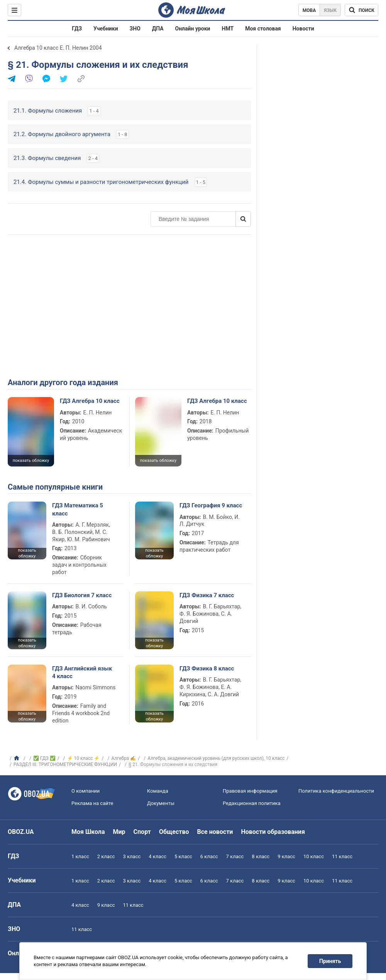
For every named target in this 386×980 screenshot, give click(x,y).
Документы (161, 803)
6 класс (209, 856)
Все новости (215, 832)
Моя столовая (263, 29)
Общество (174, 832)
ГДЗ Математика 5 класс (78, 509)
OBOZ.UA (21, 832)
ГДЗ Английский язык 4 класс (82, 672)
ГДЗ (77, 29)
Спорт (142, 832)
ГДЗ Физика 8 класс (207, 668)
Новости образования (273, 832)
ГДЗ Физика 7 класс (207, 595)
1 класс (80, 856)
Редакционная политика (252, 803)
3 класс (132, 856)
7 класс (235, 856)
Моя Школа (88, 832)
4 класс (157, 856)
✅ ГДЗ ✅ (44, 758)
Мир (119, 832)
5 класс (183, 856)
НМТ (228, 29)
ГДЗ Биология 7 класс (82, 595)
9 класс (286, 856)
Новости (303, 29)
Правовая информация (250, 791)
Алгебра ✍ (124, 758)
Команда (158, 791)
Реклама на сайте (92, 803)
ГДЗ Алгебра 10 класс (90, 401)
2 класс (106, 856)
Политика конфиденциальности (336, 791)
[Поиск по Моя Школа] (361, 10)
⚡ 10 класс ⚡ (84, 758)
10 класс (314, 856)
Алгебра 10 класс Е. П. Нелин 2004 (58, 48)
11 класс (342, 856)
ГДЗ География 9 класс (211, 505)
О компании (85, 791)
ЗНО (135, 29)
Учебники (106, 29)
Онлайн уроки (193, 29)
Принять (330, 961)
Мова (309, 10)
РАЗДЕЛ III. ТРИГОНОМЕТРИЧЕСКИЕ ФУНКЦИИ (65, 764)
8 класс (261, 856)
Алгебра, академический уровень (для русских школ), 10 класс (216, 758)
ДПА (158, 29)
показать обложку (31, 461)
